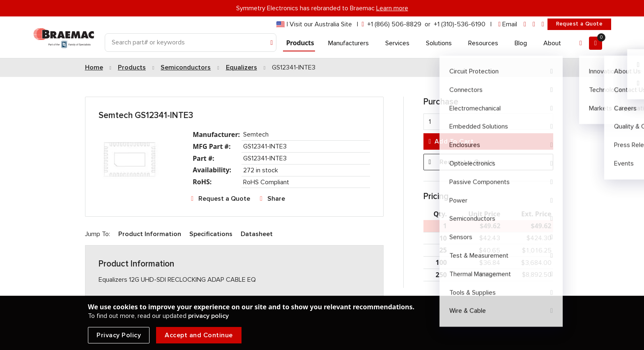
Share (276, 199)
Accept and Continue (199, 335)
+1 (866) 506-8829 (394, 24)
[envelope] (508, 24)
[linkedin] (525, 24)
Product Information (150, 234)
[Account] (581, 43)
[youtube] (543, 24)
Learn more (392, 8)
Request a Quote (579, 24)
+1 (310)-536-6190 (460, 24)
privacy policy (208, 316)
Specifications (211, 234)
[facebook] (534, 24)
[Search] (191, 43)
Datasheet (257, 234)
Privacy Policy (119, 335)
